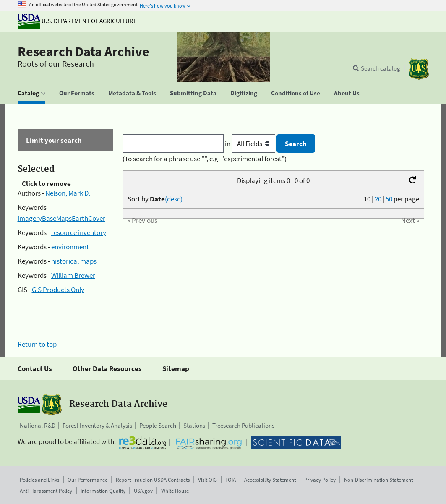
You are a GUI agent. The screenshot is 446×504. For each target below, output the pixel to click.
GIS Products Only (58, 290)
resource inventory (79, 232)
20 (378, 199)
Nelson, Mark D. (68, 193)
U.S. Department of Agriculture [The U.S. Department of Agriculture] (77, 21)
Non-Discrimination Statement (378, 480)
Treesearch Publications (243, 425)
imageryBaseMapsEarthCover (61, 218)
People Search (158, 425)
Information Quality (103, 491)
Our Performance (87, 480)
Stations (194, 425)
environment (70, 247)
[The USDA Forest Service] (419, 69)
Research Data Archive (83, 52)
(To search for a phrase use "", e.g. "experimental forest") (205, 159)
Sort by (155, 199)
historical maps (74, 261)
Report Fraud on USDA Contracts (153, 480)
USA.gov (143, 491)
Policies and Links (39, 480)
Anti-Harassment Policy (46, 491)
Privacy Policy (320, 480)
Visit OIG (207, 480)
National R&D (38, 425)
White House (175, 491)
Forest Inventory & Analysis (97, 425)
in (251, 144)
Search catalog (381, 68)
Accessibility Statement (270, 480)
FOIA (231, 480)
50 (389, 199)
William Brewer (73, 275)
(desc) (174, 199)
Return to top (37, 344)
